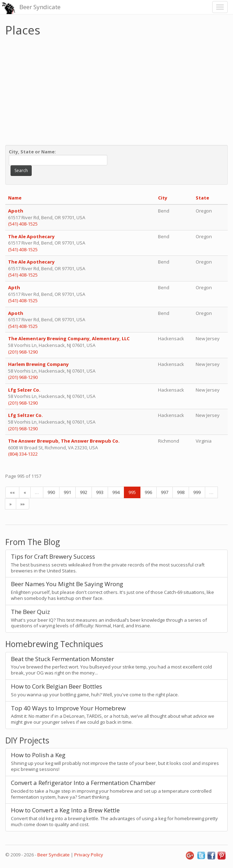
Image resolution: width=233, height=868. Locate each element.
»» (23, 504)
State (202, 198)
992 (84, 492)
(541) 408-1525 (23, 224)
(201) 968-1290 (23, 352)
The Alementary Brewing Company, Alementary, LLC (69, 338)
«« (12, 492)
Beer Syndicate (40, 7)
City (163, 198)
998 (181, 492)
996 (148, 492)
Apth (14, 287)
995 (132, 492)
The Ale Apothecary (31, 236)
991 (67, 492)
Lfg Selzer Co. (25, 390)
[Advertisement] (116, 89)
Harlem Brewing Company (39, 364)
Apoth (16, 211)
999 (197, 492)
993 (100, 492)
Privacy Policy (89, 855)
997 (165, 492)
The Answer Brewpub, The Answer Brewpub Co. (64, 441)
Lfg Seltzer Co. (26, 415)
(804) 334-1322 (23, 454)
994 (116, 492)
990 (51, 492)
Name (15, 198)
